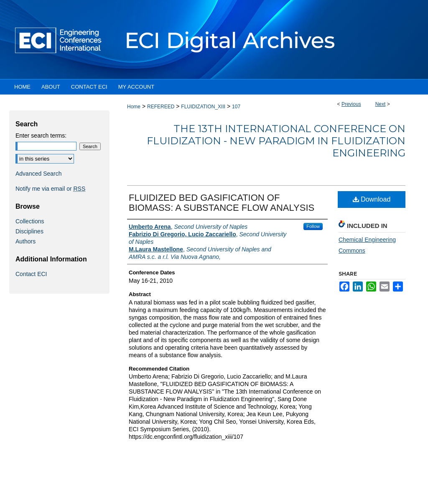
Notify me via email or (50, 189)
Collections (30, 221)
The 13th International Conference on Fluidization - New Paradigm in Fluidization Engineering (276, 141)
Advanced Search (39, 174)
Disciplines (29, 231)
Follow (313, 226)
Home (134, 107)
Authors (25, 241)
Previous (351, 104)
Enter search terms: (41, 136)
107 (236, 107)
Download (372, 199)
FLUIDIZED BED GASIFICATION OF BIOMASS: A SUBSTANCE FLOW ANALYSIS (222, 203)
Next (381, 104)
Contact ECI (31, 274)
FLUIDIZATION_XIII (203, 107)
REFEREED (161, 107)
